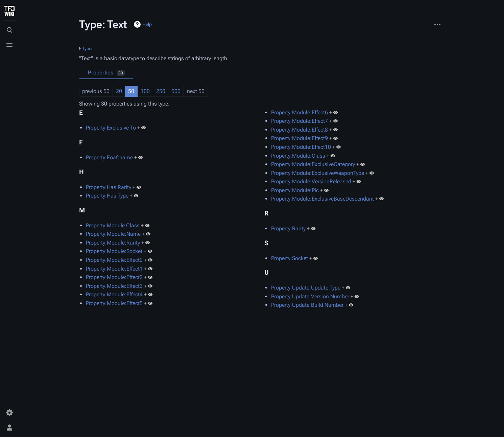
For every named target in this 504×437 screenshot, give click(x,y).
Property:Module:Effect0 (114, 260)
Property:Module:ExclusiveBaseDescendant (322, 199)
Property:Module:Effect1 (114, 269)
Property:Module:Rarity (113, 243)
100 (145, 91)
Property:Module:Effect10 (301, 147)
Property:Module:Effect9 (299, 138)
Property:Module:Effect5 (114, 303)
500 (176, 91)
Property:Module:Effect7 (299, 121)
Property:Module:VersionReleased (311, 181)
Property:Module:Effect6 (299, 112)
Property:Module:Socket (114, 251)
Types (88, 49)
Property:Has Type (107, 196)
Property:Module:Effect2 (114, 277)
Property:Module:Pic (295, 190)
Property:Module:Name (113, 234)
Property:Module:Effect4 (114, 294)
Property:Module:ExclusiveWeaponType (318, 173)
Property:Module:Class (298, 156)
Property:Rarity (288, 228)
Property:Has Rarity (109, 187)
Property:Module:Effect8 (299, 130)
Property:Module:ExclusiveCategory (313, 164)
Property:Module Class (113, 225)
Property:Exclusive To (111, 128)
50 (131, 91)
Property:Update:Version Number (310, 296)
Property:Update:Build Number (307, 305)
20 (119, 91)
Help (147, 24)
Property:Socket (290, 258)
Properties (106, 73)
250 (161, 91)
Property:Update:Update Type (306, 288)
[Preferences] (9, 413)
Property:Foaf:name (109, 157)
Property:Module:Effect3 (114, 286)
